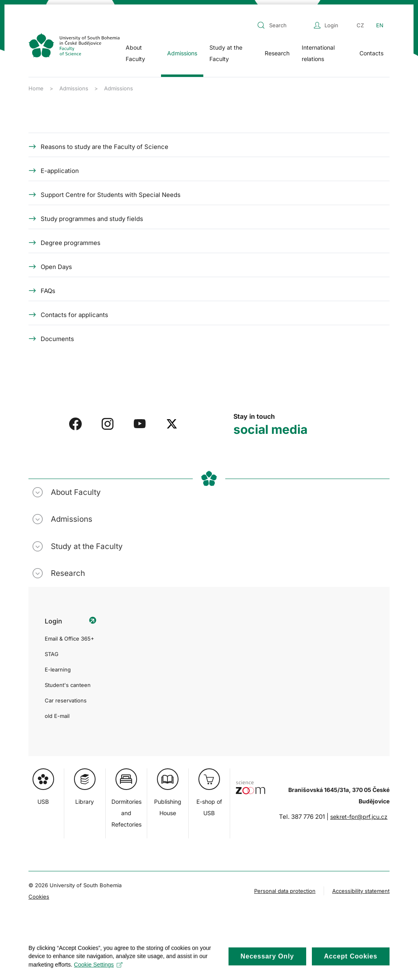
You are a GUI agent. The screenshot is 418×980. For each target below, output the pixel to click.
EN (380, 25)
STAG (52, 654)
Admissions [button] (182, 53)
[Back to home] (74, 45)
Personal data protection (285, 891)
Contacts (371, 53)
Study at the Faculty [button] (226, 53)
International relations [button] (318, 53)
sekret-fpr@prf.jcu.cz (359, 817)
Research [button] (277, 53)
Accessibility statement (361, 891)
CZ (360, 25)
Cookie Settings (98, 971)
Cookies (39, 897)
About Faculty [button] (135, 53)
